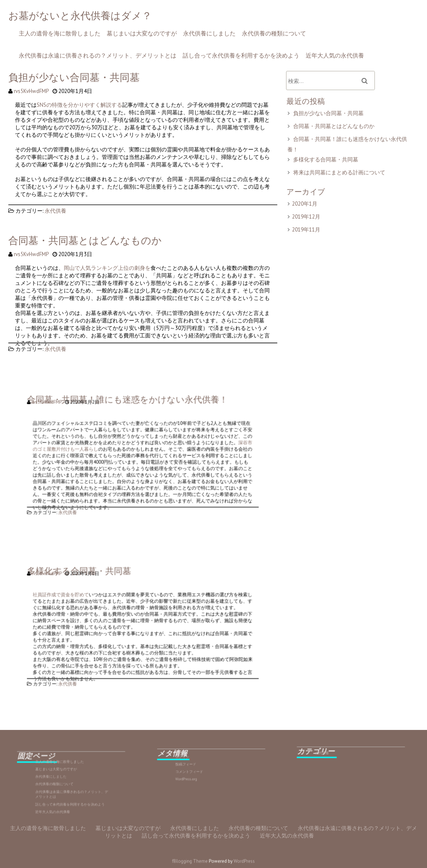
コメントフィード (201, 769)
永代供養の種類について (274, 33)
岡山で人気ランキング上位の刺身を (108, 268)
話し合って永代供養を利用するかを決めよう (241, 55)
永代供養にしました (209, 33)
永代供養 (57, 209)
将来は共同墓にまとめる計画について (339, 172)
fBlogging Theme (195, 861)
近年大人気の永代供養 (335, 55)
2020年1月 (305, 203)
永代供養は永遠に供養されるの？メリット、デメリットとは (98, 55)
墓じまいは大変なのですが (142, 33)
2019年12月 (307, 216)
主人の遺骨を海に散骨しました (60, 33)
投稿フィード (200, 764)
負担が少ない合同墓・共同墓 (75, 79)
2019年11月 (307, 229)
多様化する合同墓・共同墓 (326, 160)
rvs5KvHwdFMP (33, 91)
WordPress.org (200, 773)
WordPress (237, 861)
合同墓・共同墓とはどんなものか (86, 241)
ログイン (198, 760)
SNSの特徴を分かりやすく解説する (81, 106)
